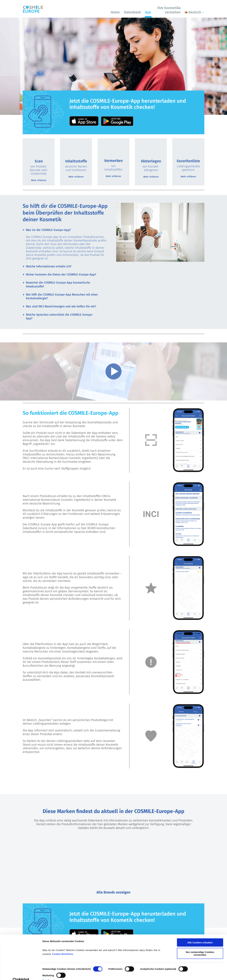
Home (115, 12)
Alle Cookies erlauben (200, 936)
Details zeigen (51, 974)
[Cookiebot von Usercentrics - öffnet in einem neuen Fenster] (21, 974)
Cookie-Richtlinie (63, 947)
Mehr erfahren (39, 180)
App (148, 12)
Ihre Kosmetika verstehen (169, 10)
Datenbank (132, 12)
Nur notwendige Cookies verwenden (200, 947)
